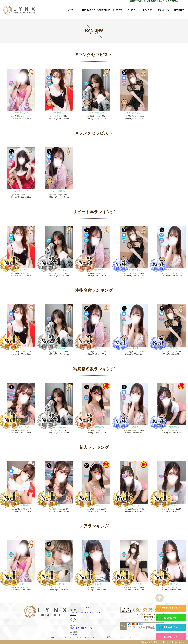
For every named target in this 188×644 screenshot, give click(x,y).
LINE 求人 (171, 637)
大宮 (72, 621)
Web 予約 (171, 627)
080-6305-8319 (171, 608)
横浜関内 (74, 634)
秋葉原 (73, 615)
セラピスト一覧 (66, 637)
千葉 (90, 628)
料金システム (96, 637)
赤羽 (92, 612)
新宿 (78, 612)
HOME (53, 637)
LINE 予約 (171, 618)
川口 (78, 621)
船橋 (78, 628)
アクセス (121, 637)
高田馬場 (85, 612)
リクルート (134, 637)
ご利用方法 (109, 637)
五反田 (98, 612)
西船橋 (84, 628)
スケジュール (81, 637)
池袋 (72, 612)
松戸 (72, 628)
